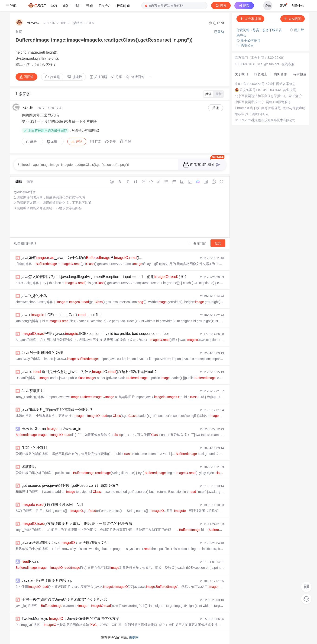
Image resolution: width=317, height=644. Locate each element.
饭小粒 (28, 108)
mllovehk (33, 23)
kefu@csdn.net (268, 64)
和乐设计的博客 (27, 492)
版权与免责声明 (294, 108)
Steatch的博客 (26, 340)
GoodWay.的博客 (28, 359)
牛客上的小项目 (35, 448)
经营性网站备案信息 (281, 84)
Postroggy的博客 (28, 625)
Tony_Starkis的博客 (30, 397)
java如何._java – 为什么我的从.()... (82, 258)
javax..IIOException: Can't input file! (62, 315)
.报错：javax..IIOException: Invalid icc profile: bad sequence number (95, 334)
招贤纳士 (261, 74)
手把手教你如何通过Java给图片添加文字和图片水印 (65, 600)
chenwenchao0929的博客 (34, 302)
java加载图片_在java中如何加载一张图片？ (57, 410)
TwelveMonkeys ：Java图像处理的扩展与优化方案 (70, 619)
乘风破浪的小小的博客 (32, 549)
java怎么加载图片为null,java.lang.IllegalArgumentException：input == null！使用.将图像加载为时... (126, 277)
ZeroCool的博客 (27, 283)
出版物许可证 (259, 114)
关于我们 (241, 74)
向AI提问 (293, 19)
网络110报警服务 (278, 102)
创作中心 (298, 6)
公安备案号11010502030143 (260, 90)
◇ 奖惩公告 (245, 45)
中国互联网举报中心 (249, 102)
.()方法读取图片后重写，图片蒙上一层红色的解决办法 (77, 524)
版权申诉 (241, 114)
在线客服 (288, 64)
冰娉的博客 (24, 416)
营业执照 (289, 90)
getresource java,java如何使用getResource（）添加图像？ (70, 485)
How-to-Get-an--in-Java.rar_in (51, 429)
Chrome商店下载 (247, 108)
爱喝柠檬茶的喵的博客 (32, 454)
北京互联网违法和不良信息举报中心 (261, 96)
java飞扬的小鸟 (34, 296)
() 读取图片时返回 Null (52, 505)
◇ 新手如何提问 (248, 40)
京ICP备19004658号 (250, 84)
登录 (268, 6)
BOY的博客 (24, 511)
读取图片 (29, 467)
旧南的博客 (24, 264)
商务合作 (280, 74)
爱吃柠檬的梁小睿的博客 (33, 473)
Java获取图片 (33, 391)
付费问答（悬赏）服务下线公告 (260, 30)
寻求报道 (300, 74)
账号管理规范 (271, 108)
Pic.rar (31, 561)
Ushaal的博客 (26, 378)
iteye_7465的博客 (28, 530)
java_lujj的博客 (26, 606)
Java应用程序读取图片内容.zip (47, 580)
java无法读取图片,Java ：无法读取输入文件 (65, 543)
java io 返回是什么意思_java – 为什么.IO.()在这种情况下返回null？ (89, 372)
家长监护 (295, 96)
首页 (19, 32)
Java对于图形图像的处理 (42, 353)
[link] (19, 32)
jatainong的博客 (27, 321)
